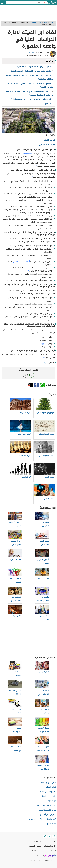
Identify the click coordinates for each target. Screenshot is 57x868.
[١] (36, 165)
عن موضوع (37, 842)
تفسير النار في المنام (48, 792)
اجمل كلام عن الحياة (48, 782)
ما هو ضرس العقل (49, 796)
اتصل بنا (53, 842)
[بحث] (45, 3)
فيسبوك (36, 385)
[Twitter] (50, 836)
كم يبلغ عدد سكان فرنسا (46, 805)
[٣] (29, 270)
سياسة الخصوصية (35, 846)
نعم (32, 375)
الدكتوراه (44, 343)
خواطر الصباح (51, 787)
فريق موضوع (37, 851)
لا (25, 375)
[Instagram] (45, 836)
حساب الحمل (51, 824)
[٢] (18, 241)
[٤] (41, 357)
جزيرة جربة (52, 801)
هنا (44, 357)
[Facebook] (54, 836)
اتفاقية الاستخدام (50, 846)
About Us (53, 851)
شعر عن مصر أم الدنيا (48, 815)
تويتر (30, 385)
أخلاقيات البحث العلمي (21, 262)
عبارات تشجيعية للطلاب (47, 810)
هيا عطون (31, 52)
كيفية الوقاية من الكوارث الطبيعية (43, 819)
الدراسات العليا (26, 153)
